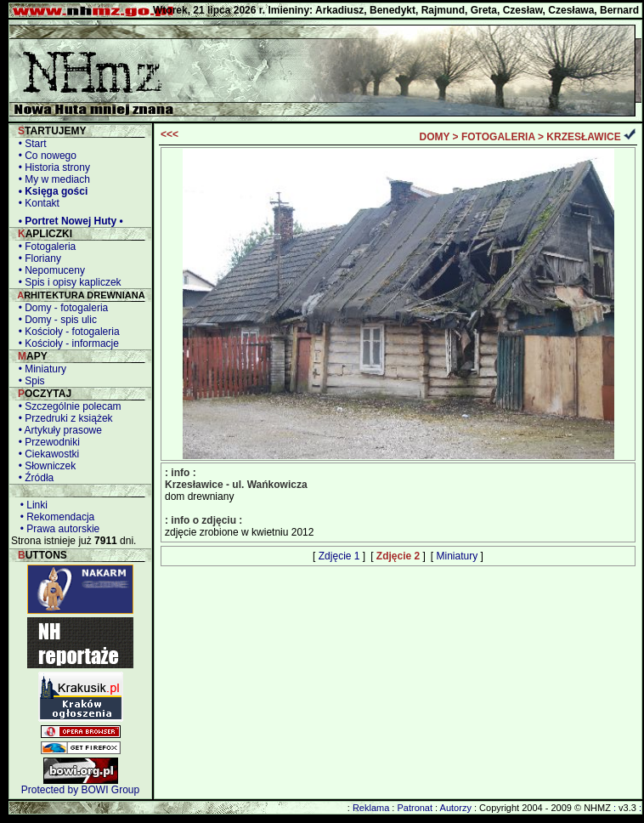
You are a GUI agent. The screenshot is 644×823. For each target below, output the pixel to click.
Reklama (371, 808)
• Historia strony (51, 167)
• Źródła (33, 478)
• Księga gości (50, 191)
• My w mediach (51, 179)
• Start (30, 144)
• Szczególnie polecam (67, 406)
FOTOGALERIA (498, 137)
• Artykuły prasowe (57, 430)
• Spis (29, 381)
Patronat (415, 808)
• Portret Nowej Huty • (68, 221)
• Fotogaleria (44, 247)
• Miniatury (40, 369)
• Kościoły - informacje (66, 343)
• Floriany (37, 258)
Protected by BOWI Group (80, 790)
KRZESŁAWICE (583, 137)
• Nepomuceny (49, 270)
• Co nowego (45, 156)
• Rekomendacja (54, 517)
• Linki (31, 505)
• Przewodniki (46, 442)
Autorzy (456, 808)
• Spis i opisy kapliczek (67, 282)
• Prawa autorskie (57, 529)
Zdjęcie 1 (339, 556)
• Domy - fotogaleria (60, 308)
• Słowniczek (44, 466)
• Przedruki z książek (63, 418)
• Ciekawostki (46, 454)
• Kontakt (36, 203)
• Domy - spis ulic (55, 320)
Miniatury (458, 556)
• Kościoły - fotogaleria (66, 332)
